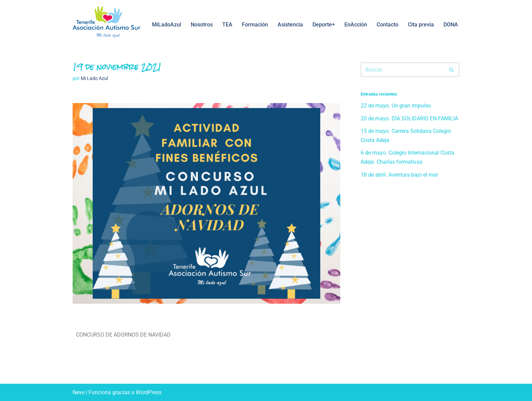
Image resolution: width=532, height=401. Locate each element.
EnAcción (356, 25)
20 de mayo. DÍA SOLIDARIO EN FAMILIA (409, 118)
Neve (79, 392)
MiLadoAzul (167, 25)
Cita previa (421, 25)
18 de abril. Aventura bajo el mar (399, 175)
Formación (255, 25)
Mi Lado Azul (94, 78)
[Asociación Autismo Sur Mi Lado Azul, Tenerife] (107, 22)
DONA (451, 25)
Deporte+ (324, 25)
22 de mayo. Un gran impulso (396, 106)
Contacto (387, 25)
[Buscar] (402, 70)
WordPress (149, 392)
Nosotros (202, 25)
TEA (227, 25)
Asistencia (290, 25)
